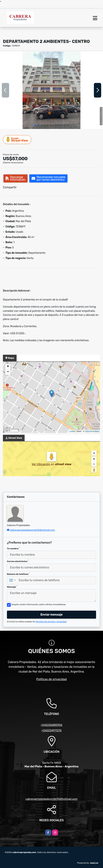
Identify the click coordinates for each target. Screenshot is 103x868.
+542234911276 (51, 730)
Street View (17, 139)
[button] (36, 125)
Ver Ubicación (41, 464)
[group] (51, 90)
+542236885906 (51, 725)
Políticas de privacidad (51, 679)
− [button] (8, 372)
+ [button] (8, 367)
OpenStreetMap (92, 431)
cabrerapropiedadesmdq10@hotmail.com (32, 530)
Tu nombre (13, 548)
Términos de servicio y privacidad (51, 622)
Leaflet (72, 431)
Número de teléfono (18, 574)
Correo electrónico (18, 561)
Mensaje (12, 587)
